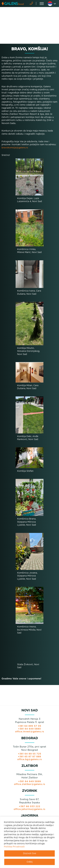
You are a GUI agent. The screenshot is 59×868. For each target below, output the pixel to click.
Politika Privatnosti (14, 847)
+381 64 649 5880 (29, 729)
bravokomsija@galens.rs (15, 148)
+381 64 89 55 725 (30, 754)
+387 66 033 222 (30, 806)
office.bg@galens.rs (30, 759)
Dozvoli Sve (30, 853)
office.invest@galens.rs (30, 732)
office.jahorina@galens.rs (29, 809)
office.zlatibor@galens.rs (30, 784)
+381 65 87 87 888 (29, 757)
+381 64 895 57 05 (29, 726)
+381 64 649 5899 (30, 781)
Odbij (30, 862)
